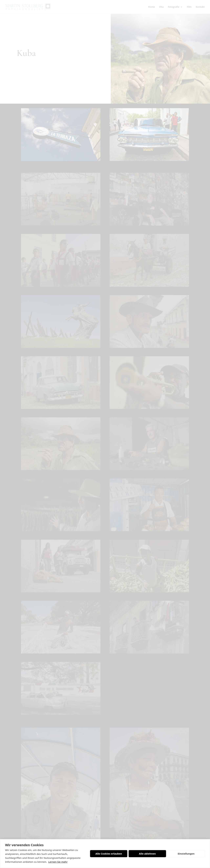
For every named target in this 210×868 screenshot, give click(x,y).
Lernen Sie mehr (58, 862)
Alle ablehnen (147, 854)
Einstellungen (186, 854)
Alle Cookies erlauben (109, 854)
